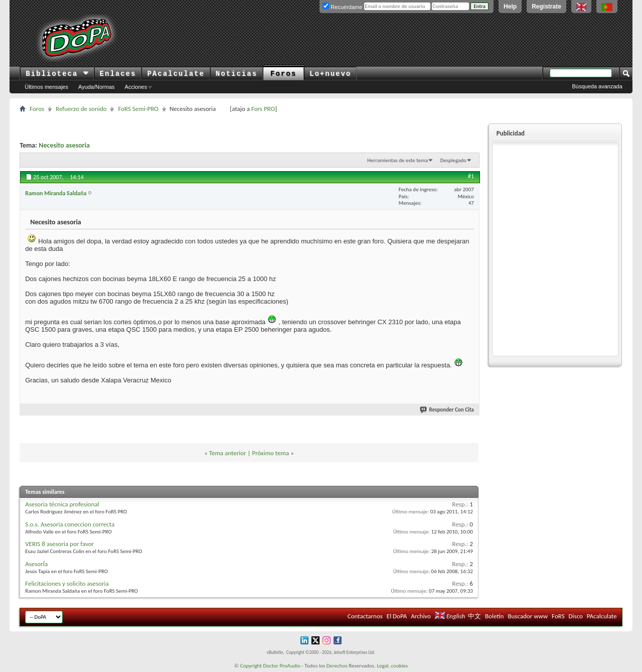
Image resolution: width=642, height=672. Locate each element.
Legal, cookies (392, 666)
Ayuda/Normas (97, 87)
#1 (471, 176)
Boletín (494, 616)
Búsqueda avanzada (597, 86)
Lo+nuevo (330, 74)
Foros (283, 74)
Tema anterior (228, 453)
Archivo (421, 616)
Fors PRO (263, 109)
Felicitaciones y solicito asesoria (67, 583)
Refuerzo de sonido (81, 109)
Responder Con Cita (447, 410)
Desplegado (453, 160)
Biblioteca (57, 74)
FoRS (558, 616)
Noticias (236, 74)
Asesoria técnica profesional (62, 504)
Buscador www (528, 616)
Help (510, 7)
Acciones (136, 87)
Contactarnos (365, 616)
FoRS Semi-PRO (138, 109)
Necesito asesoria (64, 145)
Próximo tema (270, 453)
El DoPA (397, 616)
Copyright (251, 666)
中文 (474, 616)
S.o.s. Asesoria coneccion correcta (70, 524)
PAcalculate (176, 74)
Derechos (337, 666)
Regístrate (546, 7)
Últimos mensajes (46, 87)
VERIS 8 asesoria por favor (59, 544)
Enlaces (118, 74)
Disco (576, 616)
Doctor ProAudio (281, 666)
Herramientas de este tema (397, 160)
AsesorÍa (36, 564)
